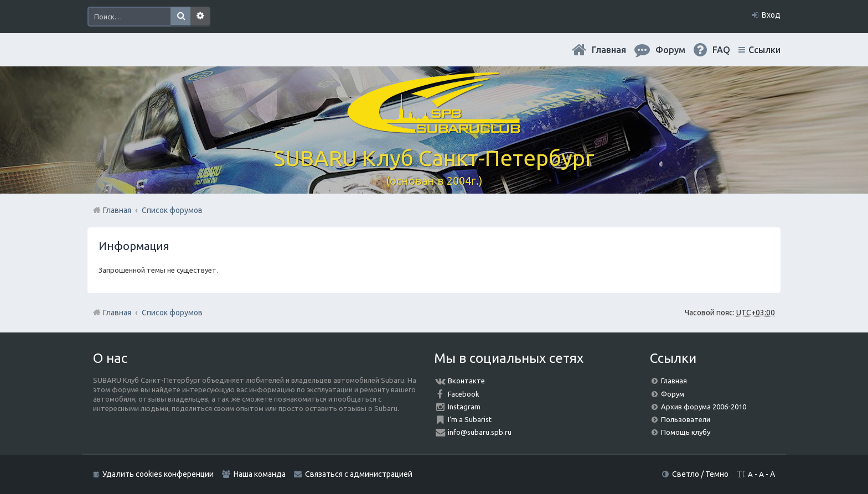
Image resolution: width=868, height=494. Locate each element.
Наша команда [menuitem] (260, 474)
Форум (673, 394)
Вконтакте (466, 381)
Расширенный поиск (200, 17)
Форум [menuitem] (670, 50)
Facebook (464, 394)
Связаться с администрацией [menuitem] (359, 474)
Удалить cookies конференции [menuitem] (158, 474)
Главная (609, 50)
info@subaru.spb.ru (480, 432)
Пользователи (686, 419)
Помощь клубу (686, 432)
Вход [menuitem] (771, 15)
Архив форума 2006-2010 (704, 407)
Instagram (464, 407)
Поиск (180, 17)
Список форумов (172, 313)
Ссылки (764, 50)
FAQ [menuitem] (721, 50)
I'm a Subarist (470, 419)
